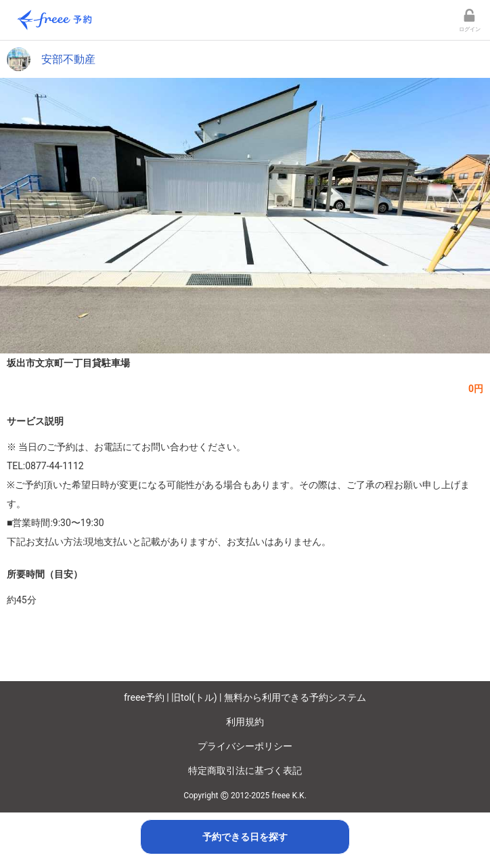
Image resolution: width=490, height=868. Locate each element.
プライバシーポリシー (245, 746)
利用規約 (245, 722)
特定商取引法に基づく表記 (245, 771)
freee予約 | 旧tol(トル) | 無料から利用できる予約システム (245, 697)
